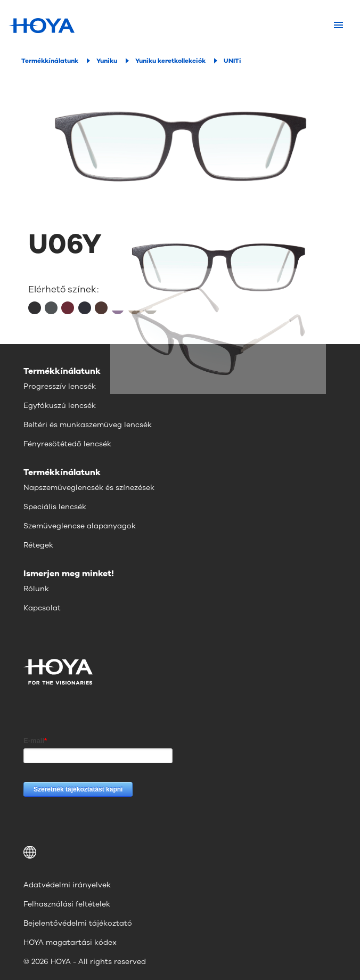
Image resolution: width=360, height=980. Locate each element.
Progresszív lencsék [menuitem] (60, 386)
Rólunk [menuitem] (36, 589)
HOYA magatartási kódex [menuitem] (70, 942)
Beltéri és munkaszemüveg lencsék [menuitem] (88, 425)
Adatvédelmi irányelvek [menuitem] (67, 885)
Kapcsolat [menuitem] (42, 608)
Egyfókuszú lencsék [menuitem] (60, 406)
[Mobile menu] (338, 26)
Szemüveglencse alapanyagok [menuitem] (80, 526)
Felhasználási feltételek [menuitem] (67, 904)
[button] (180, 852)
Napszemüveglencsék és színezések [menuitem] (89, 488)
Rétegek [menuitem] (38, 545)
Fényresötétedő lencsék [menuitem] (67, 444)
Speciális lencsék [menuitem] (55, 507)
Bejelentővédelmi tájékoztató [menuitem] (78, 923)
